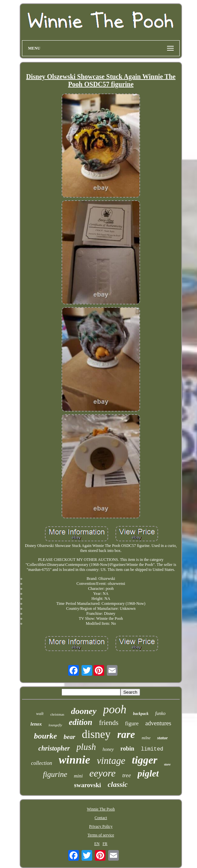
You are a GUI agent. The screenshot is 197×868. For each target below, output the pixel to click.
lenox (36, 724)
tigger (144, 760)
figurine (55, 774)
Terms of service (101, 835)
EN (97, 844)
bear (69, 737)
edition (81, 722)
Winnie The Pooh (101, 809)
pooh (115, 709)
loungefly (55, 725)
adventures (158, 723)
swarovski (88, 785)
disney (96, 734)
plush (86, 747)
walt (40, 713)
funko (160, 713)
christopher (54, 748)
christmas (57, 714)
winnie (74, 760)
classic (118, 784)
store (167, 764)
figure (132, 723)
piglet (148, 773)
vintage (111, 761)
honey (108, 749)
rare (126, 734)
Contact (101, 818)
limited (152, 749)
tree (126, 775)
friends (109, 723)
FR (105, 844)
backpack (141, 714)
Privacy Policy (101, 826)
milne (146, 738)
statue (162, 738)
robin (127, 749)
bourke (45, 736)
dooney (84, 711)
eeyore (103, 773)
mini (78, 776)
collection (41, 763)
